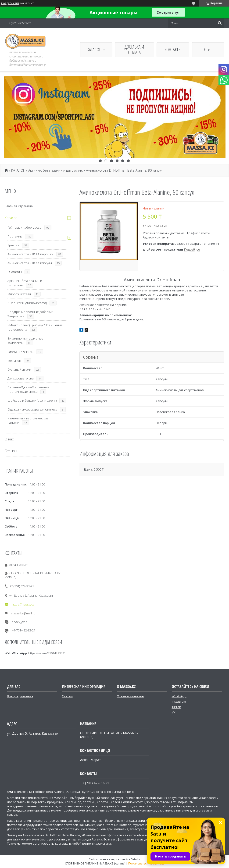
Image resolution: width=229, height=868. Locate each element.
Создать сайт (10, 3)
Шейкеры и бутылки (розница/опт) (32, 400)
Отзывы (11, 451)
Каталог (11, 218)
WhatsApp (179, 696)
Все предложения (20, 696)
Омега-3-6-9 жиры (20, 352)
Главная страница (19, 206)
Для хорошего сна (21, 378)
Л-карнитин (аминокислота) (27, 303)
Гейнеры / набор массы (25, 227)
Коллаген (14, 361)
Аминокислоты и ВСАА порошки (30, 254)
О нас (9, 439)
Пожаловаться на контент (146, 863)
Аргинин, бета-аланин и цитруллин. (55, 170)
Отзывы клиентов (130, 696)
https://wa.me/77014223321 (47, 653)
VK (174, 712)
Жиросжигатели (19, 294)
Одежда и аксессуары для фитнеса (32, 409)
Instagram (179, 701)
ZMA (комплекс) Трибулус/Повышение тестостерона (35, 327)
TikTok (176, 707)
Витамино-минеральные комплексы (25, 341)
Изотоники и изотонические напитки (28, 420)
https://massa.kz (23, 604)
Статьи (67, 696)
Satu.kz (136, 859)
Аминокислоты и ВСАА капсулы (30, 263)
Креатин (13, 245)
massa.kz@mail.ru (23, 613)
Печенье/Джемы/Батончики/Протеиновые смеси (28, 389)
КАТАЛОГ (94, 50)
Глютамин (15, 272)
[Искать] (220, 23)
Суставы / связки (19, 369)
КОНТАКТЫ (173, 50)
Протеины (15, 236)
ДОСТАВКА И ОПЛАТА (134, 50)
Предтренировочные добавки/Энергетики (30, 314)
